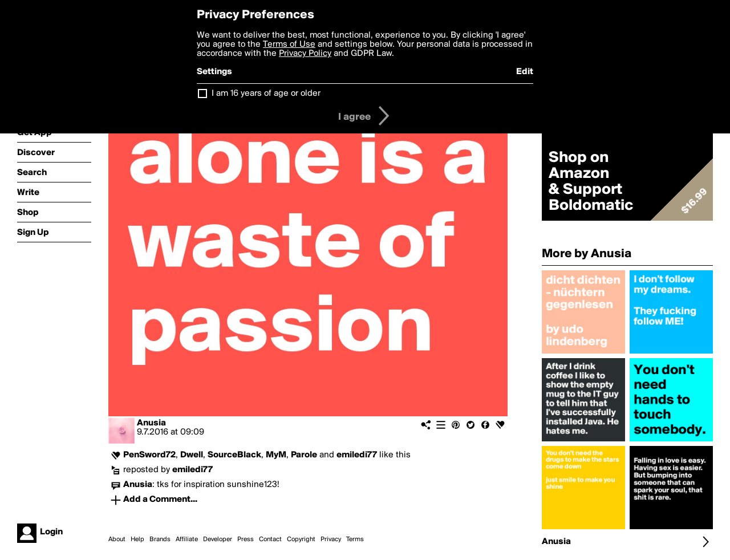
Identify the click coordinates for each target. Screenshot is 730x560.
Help (137, 539)
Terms (355, 539)
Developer (218, 539)
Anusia (151, 423)
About (117, 539)
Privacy (331, 539)
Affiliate (187, 539)
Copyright (301, 539)
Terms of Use (289, 44)
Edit (525, 72)
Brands (160, 539)
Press (246, 539)
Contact (270, 539)
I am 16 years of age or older (266, 94)
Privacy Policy (305, 54)
